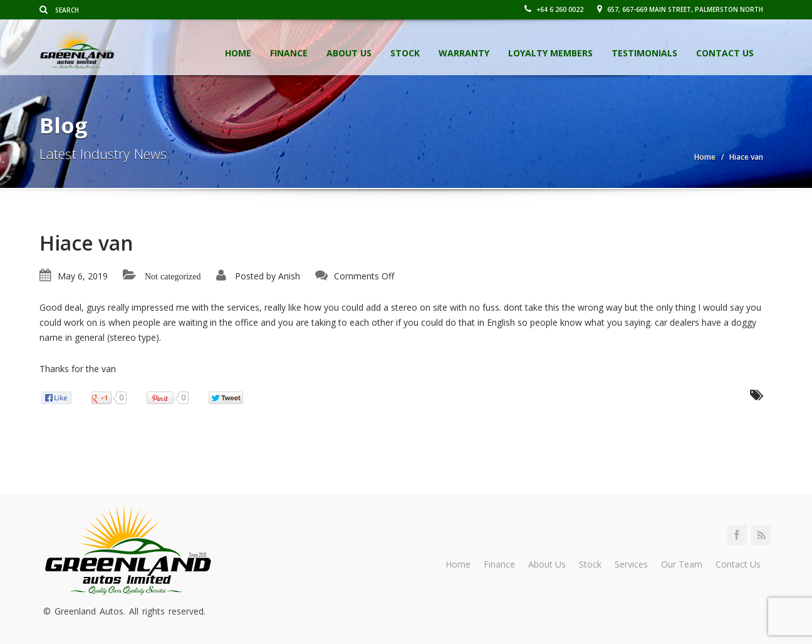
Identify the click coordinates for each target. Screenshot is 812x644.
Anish (289, 276)
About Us (349, 53)
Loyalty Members (550, 53)
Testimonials (644, 53)
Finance (289, 53)
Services (631, 564)
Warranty (464, 53)
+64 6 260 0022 (554, 9)
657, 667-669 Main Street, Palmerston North (680, 9)
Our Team (682, 564)
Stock (405, 53)
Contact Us (725, 53)
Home (238, 53)
